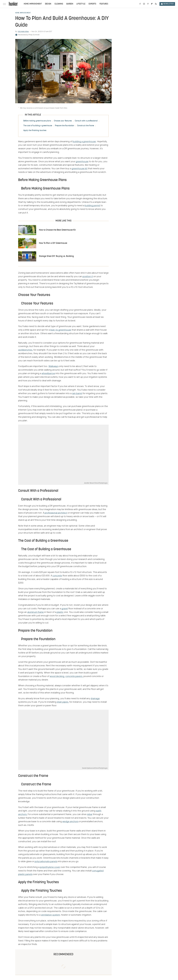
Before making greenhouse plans (37, 121)
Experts (92, 4)
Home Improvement (33, 4)
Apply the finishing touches (35, 131)
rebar (90, 814)
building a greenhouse (84, 142)
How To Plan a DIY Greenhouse (53, 243)
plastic (60, 612)
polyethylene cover (50, 867)
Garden (70, 4)
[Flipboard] (152, 4)
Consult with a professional (86, 121)
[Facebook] (140, 4)
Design (48, 4)
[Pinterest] (148, 4)
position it (88, 277)
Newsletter (167, 4)
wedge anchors (70, 822)
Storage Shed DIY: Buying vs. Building (56, 256)
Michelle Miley (23, 32)
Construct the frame (86, 126)
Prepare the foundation (65, 126)
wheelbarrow (48, 374)
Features (104, 4)
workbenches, (26, 350)
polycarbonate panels (46, 862)
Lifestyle (81, 4)
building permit (92, 206)
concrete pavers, (74, 676)
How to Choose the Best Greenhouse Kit (57, 230)
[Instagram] (144, 4)
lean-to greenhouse (61, 330)
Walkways (53, 366)
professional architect (56, 513)
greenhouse (82, 162)
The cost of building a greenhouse (38, 126)
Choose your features (63, 121)
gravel (65, 609)
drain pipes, (63, 702)
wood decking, (57, 676)
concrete (57, 576)
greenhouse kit (80, 169)
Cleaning (59, 4)
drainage (95, 699)
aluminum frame (36, 612)
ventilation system (50, 915)
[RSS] (156, 4)
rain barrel (77, 394)
